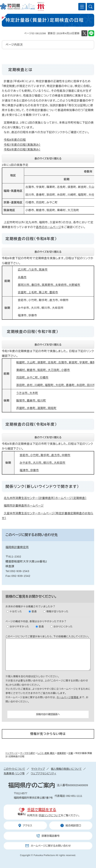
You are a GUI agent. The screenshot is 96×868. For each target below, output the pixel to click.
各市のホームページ (49, 227)
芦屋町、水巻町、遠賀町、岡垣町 (36, 408)
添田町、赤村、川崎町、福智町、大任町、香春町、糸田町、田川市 (56, 385)
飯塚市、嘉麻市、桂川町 (31, 401)
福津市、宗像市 (29, 470)
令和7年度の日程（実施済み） (22, 145)
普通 (34, 611)
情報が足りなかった (57, 611)
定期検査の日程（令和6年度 (30, 424)
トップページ (12, 753)
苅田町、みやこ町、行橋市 (33, 378)
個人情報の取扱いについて (66, 769)
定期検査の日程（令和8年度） (31, 239)
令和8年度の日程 (15, 140)
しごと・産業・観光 (46, 753)
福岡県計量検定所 (17, 547)
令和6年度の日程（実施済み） (22, 149)
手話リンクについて (50, 815)
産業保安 (62, 753)
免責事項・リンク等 (14, 773)
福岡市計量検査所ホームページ (24, 506)
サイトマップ (38, 769)
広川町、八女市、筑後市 (33, 270)
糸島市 (22, 277)
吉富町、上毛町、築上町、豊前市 (38, 292)
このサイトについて (14, 769)
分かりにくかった (63, 627)
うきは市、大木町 (27, 393)
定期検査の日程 (21, 332)
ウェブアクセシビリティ (44, 773)
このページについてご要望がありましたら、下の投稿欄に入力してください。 (48, 637)
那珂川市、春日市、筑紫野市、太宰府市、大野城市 (49, 285)
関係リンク (15, 487)
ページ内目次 (14, 45)
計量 (71, 753)
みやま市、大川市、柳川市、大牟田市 (43, 463)
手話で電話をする (42, 810)
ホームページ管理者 (68, 697)
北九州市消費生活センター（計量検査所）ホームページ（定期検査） (45, 498)
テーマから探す (27, 753)
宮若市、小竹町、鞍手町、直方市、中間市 (45, 455)
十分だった (16, 611)
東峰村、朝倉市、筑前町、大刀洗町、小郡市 (43, 370)
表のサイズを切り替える (48, 159)
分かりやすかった (19, 627)
